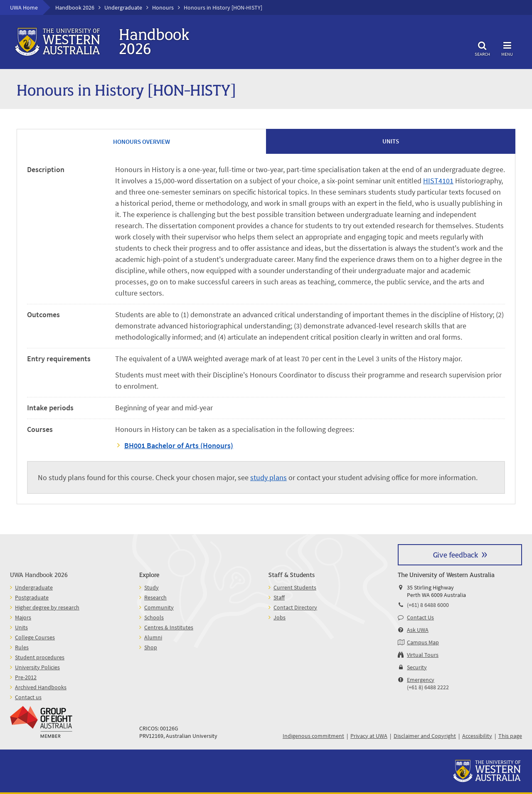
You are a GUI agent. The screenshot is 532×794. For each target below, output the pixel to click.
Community (159, 607)
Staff (279, 597)
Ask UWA (418, 630)
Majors (23, 617)
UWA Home (24, 7)
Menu (507, 48)
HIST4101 (438, 181)
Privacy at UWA (369, 736)
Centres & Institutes (169, 627)
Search (482, 48)
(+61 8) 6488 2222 (428, 687)
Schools (154, 617)
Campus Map (423, 642)
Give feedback (456, 554)
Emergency (421, 680)
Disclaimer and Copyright (425, 736)
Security (417, 667)
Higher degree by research (47, 607)
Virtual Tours (423, 655)
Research (155, 597)
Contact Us (420, 617)
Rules (22, 647)
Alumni (153, 637)
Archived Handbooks (41, 687)
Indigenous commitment (313, 736)
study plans (268, 477)
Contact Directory (295, 607)
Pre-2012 (26, 677)
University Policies (37, 667)
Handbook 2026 (75, 7)
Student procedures (40, 657)
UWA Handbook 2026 (39, 574)
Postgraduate (32, 597)
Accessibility (477, 736)
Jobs (280, 617)
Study (151, 587)
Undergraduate (123, 7)
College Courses (35, 637)
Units (21, 627)
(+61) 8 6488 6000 (428, 605)
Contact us (28, 697)
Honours (163, 7)
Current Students (295, 587)
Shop (151, 647)
